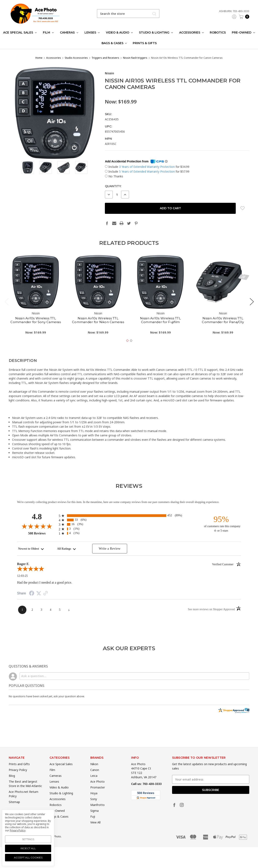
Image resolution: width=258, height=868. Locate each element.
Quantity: (113, 186)
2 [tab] (131, 348)
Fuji (93, 824)
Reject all (28, 848)
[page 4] (51, 610)
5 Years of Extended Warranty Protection (147, 171)
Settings (28, 839)
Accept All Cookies (28, 857)
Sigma (94, 819)
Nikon (94, 772)
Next (252, 309)
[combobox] (128, 14)
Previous (6, 309)
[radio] (129, 516)
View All (95, 830)
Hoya (94, 801)
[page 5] (60, 610)
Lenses (92, 32)
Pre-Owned (243, 32)
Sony (94, 807)
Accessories (191, 32)
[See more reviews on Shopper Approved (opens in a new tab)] (46, 594)
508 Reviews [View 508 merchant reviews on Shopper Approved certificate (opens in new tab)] (42, 533)
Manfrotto (97, 813)
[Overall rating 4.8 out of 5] (37, 526)
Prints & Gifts (145, 43)
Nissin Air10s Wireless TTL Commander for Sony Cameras (36, 328)
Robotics (218, 32)
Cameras (69, 32)
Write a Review (110, 549)
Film (48, 32)
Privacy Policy (18, 778)
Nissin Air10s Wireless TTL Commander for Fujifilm (160, 328)
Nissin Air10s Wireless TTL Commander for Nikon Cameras (98, 328)
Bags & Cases (114, 43)
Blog (12, 784)
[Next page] (69, 610)
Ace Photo (97, 789)
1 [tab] (127, 348)
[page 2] (32, 610)
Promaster (98, 795)
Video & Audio (119, 32)
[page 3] (41, 610)
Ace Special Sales (20, 32)
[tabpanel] (36, 304)
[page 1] (22, 610)
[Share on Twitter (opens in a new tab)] (39, 593)
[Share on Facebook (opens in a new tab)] (32, 594)
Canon (95, 778)
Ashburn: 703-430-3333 (234, 11)
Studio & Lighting (156, 32)
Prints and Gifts (19, 772)
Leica (94, 784)
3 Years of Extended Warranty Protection (147, 167)
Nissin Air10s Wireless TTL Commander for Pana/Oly (223, 328)
